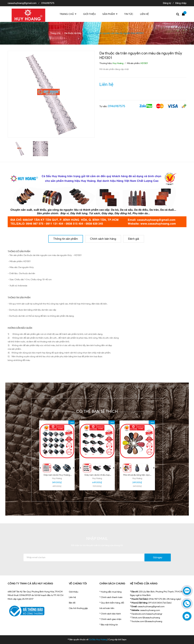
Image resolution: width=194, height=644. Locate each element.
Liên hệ (72, 597)
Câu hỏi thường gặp (78, 608)
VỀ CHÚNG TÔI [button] (78, 584)
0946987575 (48, 3)
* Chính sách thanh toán (111, 597)
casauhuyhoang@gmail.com (22, 3)
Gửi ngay (158, 557)
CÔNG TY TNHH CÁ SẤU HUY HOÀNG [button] (30, 584)
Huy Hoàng (57, 478)
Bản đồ (72, 603)
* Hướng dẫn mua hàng (110, 592)
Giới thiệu (74, 592)
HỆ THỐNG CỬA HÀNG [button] (144, 584)
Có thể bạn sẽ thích (97, 411)
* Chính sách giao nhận (110, 619)
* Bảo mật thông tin (109, 625)
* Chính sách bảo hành (110, 614)
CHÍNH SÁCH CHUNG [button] (112, 584)
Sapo (124, 640)
